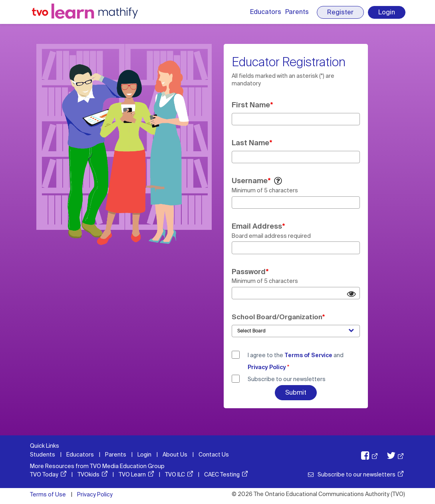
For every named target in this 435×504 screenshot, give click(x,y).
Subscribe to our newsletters (287, 379)
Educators (266, 12)
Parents (297, 12)
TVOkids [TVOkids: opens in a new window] (88, 474)
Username (250, 181)
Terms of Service (308, 355)
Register (340, 12)
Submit (296, 392)
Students (43, 455)
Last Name (250, 143)
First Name (251, 105)
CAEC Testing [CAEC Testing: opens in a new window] (222, 474)
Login (387, 12)
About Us (175, 455)
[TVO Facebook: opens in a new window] (365, 457)
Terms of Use (48, 494)
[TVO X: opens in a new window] (391, 457)
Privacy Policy (267, 367)
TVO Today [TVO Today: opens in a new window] (44, 474)
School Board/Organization (277, 317)
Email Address (257, 226)
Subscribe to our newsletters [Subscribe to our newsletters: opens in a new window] (357, 474)
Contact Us (214, 455)
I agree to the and (296, 361)
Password (249, 272)
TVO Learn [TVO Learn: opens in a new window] (132, 474)
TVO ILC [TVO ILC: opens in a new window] (175, 474)
